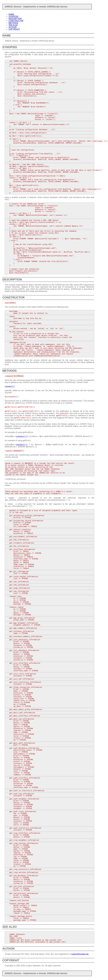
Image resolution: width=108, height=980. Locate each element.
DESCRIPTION (15, 19)
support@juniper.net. (80, 954)
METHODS (13, 23)
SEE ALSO (13, 25)
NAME (11, 14)
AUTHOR (13, 27)
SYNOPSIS (13, 16)
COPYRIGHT (14, 29)
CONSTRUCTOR (16, 21)
